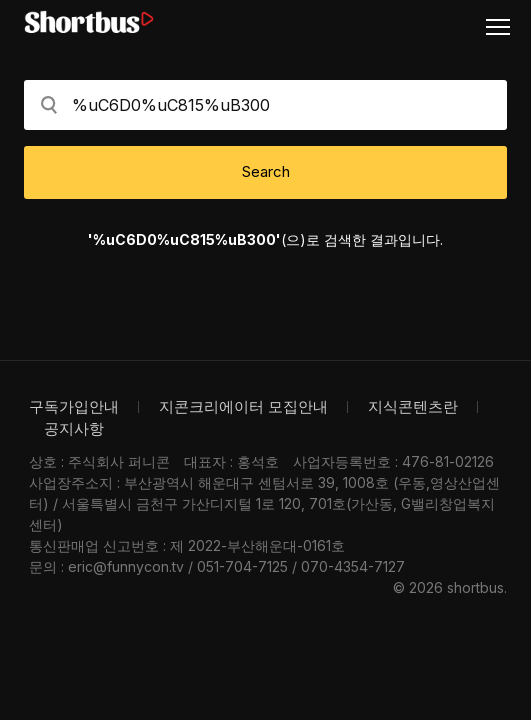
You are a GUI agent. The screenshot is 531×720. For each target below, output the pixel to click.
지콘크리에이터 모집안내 (243, 406)
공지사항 (74, 428)
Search (266, 171)
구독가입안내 (74, 406)
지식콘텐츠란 (413, 406)
